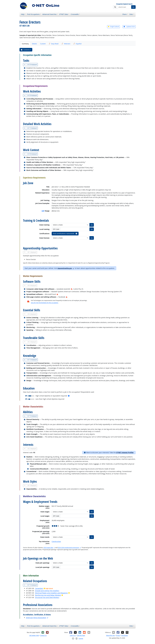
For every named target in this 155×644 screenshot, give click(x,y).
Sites (131, 14)
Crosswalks (75, 14)
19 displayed (31, 416)
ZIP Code (56, 229)
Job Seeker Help (34, 635)
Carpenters (39, 588)
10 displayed (31, 585)
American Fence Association (36, 618)
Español (77, 44)
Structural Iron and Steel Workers (47, 597)
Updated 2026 (129, 27)
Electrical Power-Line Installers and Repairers (51, 593)
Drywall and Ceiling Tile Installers (47, 591)
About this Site (110, 635)
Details (34, 44)
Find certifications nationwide (65, 234)
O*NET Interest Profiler (125, 452)
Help (23, 14)
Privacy (118, 635)
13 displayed (31, 360)
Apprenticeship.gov (65, 268)
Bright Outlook (113, 27)
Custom (43, 44)
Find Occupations (33, 14)
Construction (56, 541)
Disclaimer (125, 635)
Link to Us (73, 635)
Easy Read (54, 44)
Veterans (66, 44)
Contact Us (43, 635)
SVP (43, 211)
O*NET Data (64, 14)
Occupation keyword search (124, 4)
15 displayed (31, 128)
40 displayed (31, 154)
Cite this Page (81, 635)
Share (124, 14)
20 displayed (31, 65)
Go (133, 7)
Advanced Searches (49, 14)
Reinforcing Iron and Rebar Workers (48, 595)
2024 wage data (48, 548)
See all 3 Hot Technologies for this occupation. (45, 303)
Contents (25, 50)
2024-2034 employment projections (68, 548)
